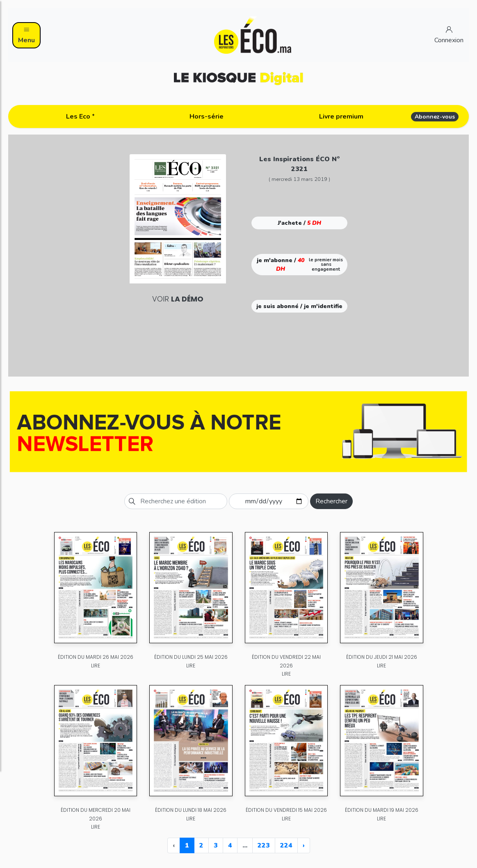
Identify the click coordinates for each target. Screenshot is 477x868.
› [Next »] (304, 845)
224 (286, 845)
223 (264, 845)
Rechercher (331, 501)
